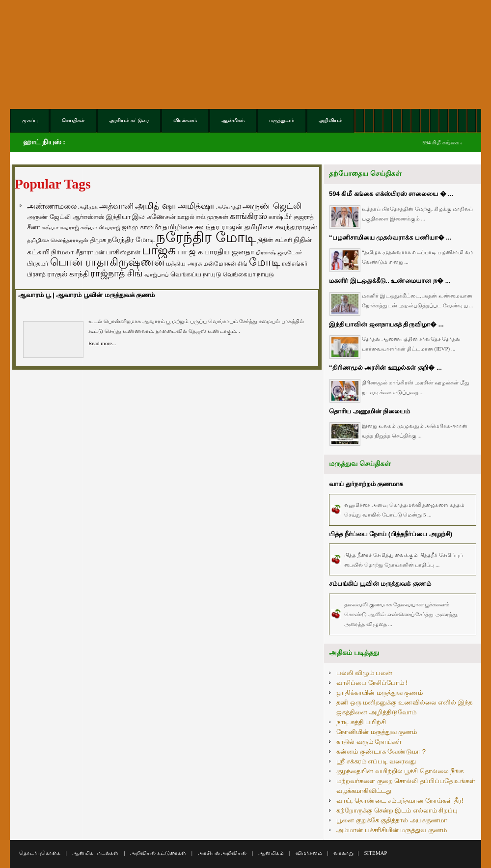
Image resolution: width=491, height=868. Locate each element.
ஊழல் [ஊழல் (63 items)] (186, 217)
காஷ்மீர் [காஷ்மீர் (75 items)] (280, 217)
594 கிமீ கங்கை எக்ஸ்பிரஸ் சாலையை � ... (391, 194)
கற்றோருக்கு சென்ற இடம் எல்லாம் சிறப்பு (397, 810)
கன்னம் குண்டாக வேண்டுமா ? (381, 751)
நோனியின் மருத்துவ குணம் (377, 732)
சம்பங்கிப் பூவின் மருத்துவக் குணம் (380, 583)
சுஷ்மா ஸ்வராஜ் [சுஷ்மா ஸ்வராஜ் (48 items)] (100, 227)
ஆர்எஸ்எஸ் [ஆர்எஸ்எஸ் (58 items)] (89, 217)
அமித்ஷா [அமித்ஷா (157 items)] (196, 206)
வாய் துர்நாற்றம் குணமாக (366, 484)
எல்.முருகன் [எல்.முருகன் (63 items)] (212, 217)
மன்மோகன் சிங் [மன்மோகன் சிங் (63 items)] (225, 264)
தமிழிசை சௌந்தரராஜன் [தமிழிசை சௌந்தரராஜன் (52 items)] (58, 240)
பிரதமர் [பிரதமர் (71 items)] (38, 264)
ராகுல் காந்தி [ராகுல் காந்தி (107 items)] (68, 274)
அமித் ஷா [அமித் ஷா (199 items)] (156, 206)
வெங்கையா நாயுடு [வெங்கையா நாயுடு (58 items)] (248, 274)
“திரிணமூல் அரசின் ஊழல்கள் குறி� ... (385, 367)
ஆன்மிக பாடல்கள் (95, 853)
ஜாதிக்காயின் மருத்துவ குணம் (380, 692)
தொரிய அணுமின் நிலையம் (369, 411)
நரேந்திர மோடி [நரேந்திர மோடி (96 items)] (131, 240)
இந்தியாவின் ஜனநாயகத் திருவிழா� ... (386, 324)
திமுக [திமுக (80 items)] (98, 240)
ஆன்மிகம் (271, 853)
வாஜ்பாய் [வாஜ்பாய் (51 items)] (156, 274)
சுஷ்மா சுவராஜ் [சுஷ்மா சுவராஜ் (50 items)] (60, 227)
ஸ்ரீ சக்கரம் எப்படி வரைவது (376, 761)
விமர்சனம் (309, 853)
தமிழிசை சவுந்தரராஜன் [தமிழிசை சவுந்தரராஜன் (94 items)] (281, 227)
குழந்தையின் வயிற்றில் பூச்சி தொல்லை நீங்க (400, 771)
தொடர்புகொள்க (40, 853)
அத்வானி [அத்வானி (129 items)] (116, 206)
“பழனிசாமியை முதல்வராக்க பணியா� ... (390, 237)
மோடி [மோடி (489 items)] (265, 262)
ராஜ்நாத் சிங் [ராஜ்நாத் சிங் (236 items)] (117, 273)
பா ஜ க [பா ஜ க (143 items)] (190, 251)
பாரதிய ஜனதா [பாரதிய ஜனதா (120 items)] (229, 252)
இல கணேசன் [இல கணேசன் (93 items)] (154, 217)
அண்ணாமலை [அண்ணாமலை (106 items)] (52, 206)
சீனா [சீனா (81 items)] (34, 227)
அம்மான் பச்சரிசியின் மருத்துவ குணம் (392, 830)
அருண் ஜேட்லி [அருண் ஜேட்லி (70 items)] (49, 217)
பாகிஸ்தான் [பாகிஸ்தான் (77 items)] (123, 252)
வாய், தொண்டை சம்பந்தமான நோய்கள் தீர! (400, 800)
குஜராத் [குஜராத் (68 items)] (304, 217)
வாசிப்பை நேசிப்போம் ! (372, 683)
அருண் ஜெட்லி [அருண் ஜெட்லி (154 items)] (272, 206)
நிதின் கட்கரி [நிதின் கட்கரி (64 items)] (274, 240)
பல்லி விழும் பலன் (364, 673)
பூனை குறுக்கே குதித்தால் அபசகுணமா (392, 820)
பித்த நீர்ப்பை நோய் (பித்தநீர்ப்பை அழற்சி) (391, 534)
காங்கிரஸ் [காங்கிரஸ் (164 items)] (248, 216)
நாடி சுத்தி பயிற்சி (361, 722)
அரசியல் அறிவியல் (222, 853)
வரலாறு (343, 853)
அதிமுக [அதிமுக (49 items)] (88, 207)
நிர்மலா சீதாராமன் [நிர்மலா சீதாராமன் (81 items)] (78, 252)
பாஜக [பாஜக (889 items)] (159, 250)
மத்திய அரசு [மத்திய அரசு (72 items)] (184, 264)
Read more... (102, 343)
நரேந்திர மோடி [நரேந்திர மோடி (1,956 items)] (206, 237)
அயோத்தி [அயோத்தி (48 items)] (229, 207)
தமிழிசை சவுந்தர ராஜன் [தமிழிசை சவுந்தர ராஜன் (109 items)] (203, 227)
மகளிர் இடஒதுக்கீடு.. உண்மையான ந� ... (390, 281)
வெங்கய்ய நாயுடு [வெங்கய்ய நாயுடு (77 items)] (196, 274)
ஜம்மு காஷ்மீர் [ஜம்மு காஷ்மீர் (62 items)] (141, 227)
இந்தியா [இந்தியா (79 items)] (118, 217)
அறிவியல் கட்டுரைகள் (158, 853)
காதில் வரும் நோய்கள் (369, 742)
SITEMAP (375, 853)
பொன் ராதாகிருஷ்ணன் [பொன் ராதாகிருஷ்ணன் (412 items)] (107, 262)
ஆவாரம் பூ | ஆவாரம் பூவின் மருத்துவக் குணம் (86, 295)
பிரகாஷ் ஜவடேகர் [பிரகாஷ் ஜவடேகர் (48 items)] (279, 252)
